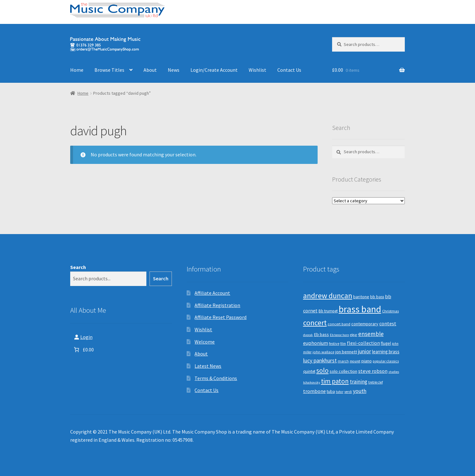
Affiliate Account (212, 293)
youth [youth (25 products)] (360, 391)
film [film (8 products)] (343, 344)
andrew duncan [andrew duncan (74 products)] (328, 296)
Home (77, 70)
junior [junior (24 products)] (365, 351)
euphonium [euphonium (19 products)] (316, 343)
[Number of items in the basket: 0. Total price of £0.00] (83, 350)
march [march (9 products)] (343, 361)
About (150, 70)
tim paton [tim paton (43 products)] (335, 381)
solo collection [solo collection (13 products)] (343, 371)
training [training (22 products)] (359, 382)
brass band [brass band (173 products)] (360, 309)
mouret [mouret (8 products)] (355, 361)
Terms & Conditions (216, 378)
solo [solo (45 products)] (322, 370)
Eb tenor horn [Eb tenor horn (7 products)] (339, 335)
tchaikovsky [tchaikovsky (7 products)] (312, 382)
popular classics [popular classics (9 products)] (386, 361)
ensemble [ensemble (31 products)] (371, 334)
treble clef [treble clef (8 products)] (376, 382)
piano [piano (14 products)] (367, 361)
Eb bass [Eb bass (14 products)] (321, 334)
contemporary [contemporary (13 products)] (365, 324)
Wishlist (257, 70)
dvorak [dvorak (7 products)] (308, 335)
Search (78, 267)
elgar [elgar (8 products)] (354, 335)
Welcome (205, 342)
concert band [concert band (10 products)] (339, 324)
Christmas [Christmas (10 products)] (390, 311)
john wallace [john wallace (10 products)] (323, 352)
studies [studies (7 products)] (394, 372)
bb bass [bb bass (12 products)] (377, 297)
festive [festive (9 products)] (334, 343)
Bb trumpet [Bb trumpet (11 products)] (328, 311)
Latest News (208, 366)
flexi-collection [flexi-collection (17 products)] (363, 343)
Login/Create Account (214, 70)
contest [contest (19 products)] (388, 323)
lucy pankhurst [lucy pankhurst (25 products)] (320, 361)
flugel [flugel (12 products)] (386, 343)
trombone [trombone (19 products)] (314, 391)
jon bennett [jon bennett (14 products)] (346, 352)
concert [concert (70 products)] (315, 323)
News (174, 70)
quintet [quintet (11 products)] (309, 371)
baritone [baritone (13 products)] (361, 297)
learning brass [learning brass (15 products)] (386, 352)
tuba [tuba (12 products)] (331, 392)
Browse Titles (109, 70)
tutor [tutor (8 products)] (340, 392)
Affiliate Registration (217, 305)
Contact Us (289, 70)
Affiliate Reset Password (221, 317)
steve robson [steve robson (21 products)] (373, 371)
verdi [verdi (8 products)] (348, 392)
